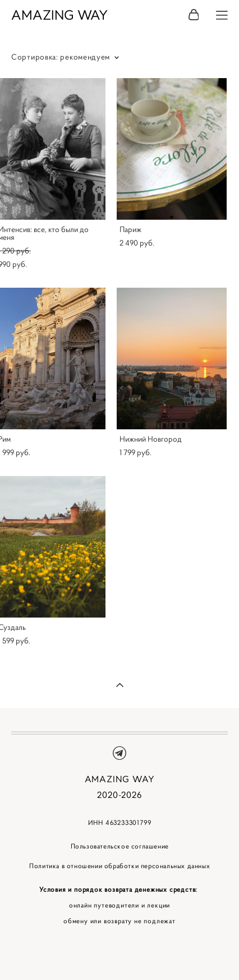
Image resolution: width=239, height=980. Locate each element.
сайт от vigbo (119, 954)
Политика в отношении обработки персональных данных (119, 866)
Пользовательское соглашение (120, 846)
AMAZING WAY (59, 15)
